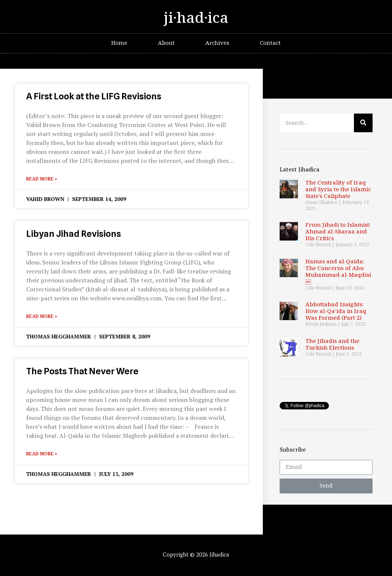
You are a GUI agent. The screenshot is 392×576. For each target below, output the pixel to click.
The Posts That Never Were (82, 371)
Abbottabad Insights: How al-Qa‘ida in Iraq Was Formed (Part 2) (336, 311)
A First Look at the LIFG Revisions (94, 96)
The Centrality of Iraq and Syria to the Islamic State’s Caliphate (338, 190)
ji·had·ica (196, 18)
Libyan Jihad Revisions (74, 234)
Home (119, 43)
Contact (270, 43)
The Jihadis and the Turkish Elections (332, 345)
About (166, 43)
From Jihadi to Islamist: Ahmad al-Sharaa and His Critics (338, 232)
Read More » (42, 179)
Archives (217, 43)
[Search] (363, 123)
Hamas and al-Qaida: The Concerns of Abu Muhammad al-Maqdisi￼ (338, 272)
